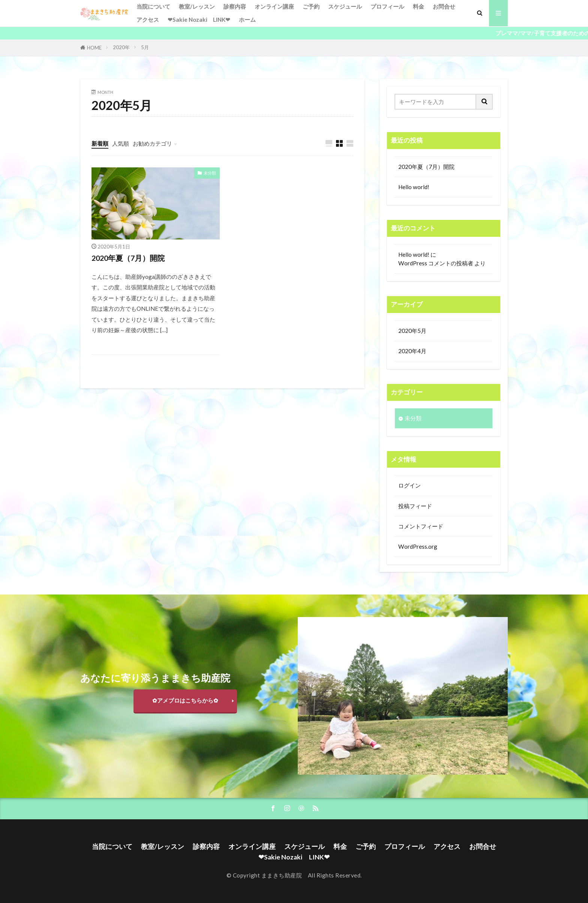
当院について (153, 6)
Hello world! (414, 187)
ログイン (409, 485)
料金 (418, 6)
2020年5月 (412, 331)
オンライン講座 (274, 6)
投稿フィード (415, 506)
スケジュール (345, 6)
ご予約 (311, 6)
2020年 (121, 47)
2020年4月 (412, 351)
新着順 (100, 143)
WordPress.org (418, 546)
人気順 (121, 143)
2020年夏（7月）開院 (128, 258)
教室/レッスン (197, 6)
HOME (94, 48)
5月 (145, 47)
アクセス (148, 20)
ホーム (247, 20)
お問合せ (444, 6)
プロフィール (387, 6)
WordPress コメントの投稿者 (436, 263)
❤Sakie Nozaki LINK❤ (199, 20)
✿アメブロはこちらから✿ (185, 700)
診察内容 (235, 6)
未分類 (210, 173)
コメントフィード (421, 526)
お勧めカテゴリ (152, 143)
